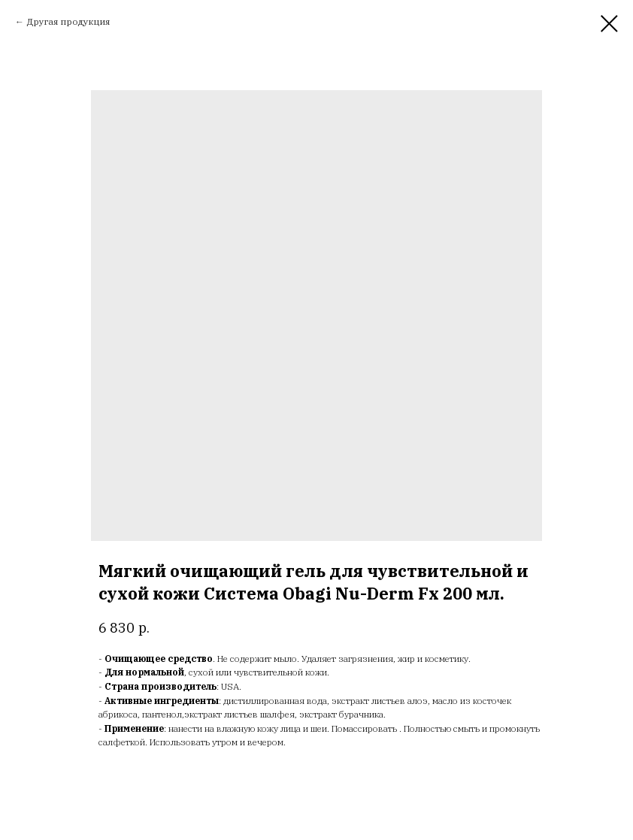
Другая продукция (68, 21)
